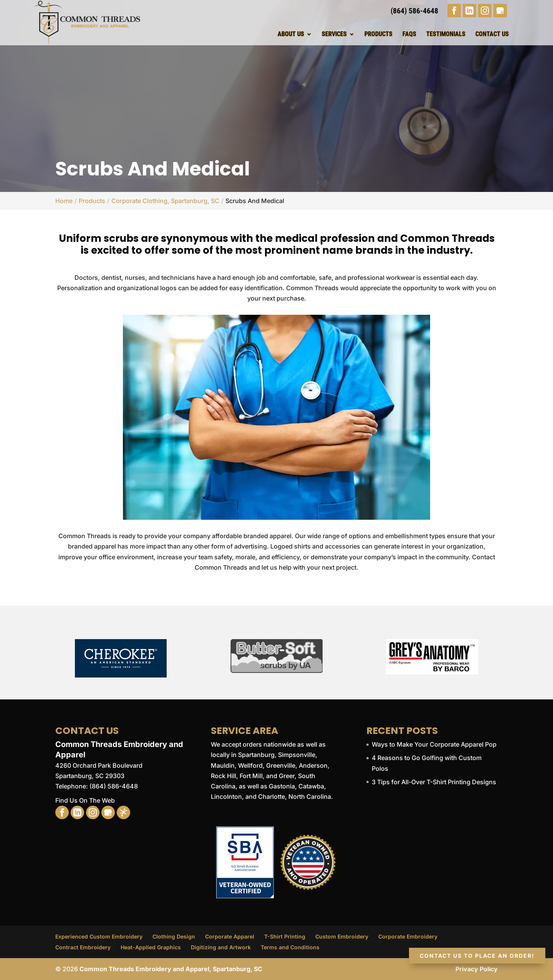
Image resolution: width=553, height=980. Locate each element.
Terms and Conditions (290, 947)
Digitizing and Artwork (221, 947)
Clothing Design (174, 936)
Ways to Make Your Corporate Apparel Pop (434, 744)
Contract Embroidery (83, 947)
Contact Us (492, 34)
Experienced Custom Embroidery (99, 936)
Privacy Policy (477, 969)
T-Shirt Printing (285, 936)
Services (334, 34)
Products (378, 34)
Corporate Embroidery (408, 936)
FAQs (409, 34)
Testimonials (446, 34)
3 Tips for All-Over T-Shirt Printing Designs (434, 782)
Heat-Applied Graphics (151, 947)
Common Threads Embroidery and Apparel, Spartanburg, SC (171, 969)
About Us (291, 34)
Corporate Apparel (230, 936)
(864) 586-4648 (414, 11)
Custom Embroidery (342, 936)
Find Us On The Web (85, 800)
